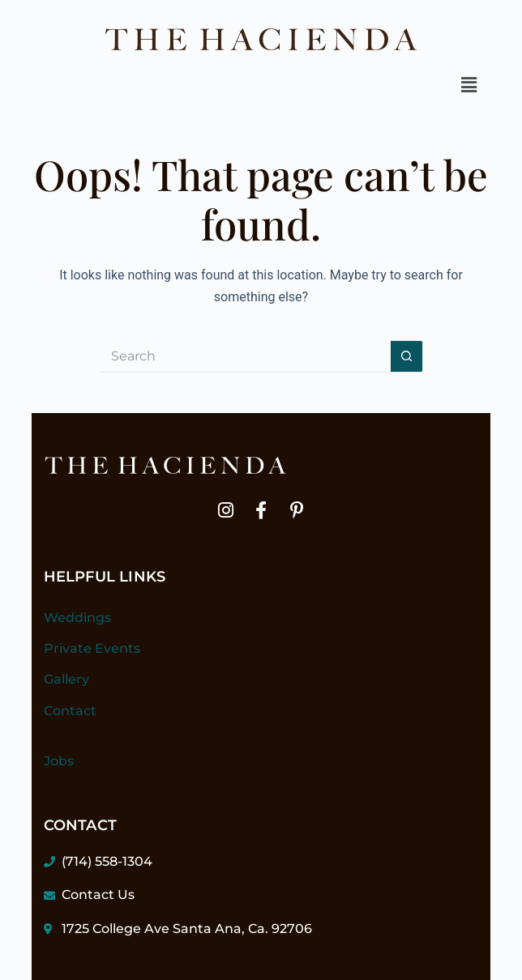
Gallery (66, 679)
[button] (469, 85)
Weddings (77, 618)
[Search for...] (245, 356)
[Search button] (407, 356)
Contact (70, 711)
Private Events (92, 648)
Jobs (59, 761)
